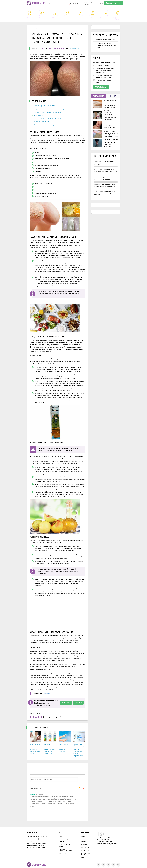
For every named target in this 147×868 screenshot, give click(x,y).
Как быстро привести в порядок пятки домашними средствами (111, 143)
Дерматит (84, 845)
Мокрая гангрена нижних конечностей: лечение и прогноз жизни (35, 749)
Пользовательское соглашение (65, 846)
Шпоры (84, 842)
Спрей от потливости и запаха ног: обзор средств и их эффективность (50, 749)
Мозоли (84, 836)
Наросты (84, 839)
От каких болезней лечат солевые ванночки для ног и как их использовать (111, 104)
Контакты (62, 842)
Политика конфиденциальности (66, 850)
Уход (83, 858)
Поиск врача (78, 703)
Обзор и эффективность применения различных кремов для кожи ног (110, 115)
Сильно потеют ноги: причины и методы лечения (105, 179)
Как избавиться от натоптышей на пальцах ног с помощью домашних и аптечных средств (105, 171)
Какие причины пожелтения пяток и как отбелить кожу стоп (65, 748)
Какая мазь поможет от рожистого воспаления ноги (111, 125)
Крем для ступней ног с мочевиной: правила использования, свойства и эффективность (79, 750)
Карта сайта (62, 853)
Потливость (85, 851)
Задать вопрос (66, 703)
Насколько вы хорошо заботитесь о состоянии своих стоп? (104, 46)
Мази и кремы (39, 115)
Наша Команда (64, 839)
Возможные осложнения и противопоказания (50, 125)
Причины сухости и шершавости (45, 106)
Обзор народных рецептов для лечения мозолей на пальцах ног (104, 163)
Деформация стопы (85, 854)
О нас (60, 836)
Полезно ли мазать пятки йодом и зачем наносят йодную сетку (111, 134)
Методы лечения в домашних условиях (47, 112)
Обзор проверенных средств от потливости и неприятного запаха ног (106, 185)
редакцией (47, 694)
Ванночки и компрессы (42, 122)
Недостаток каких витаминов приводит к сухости (51, 109)
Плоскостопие (86, 848)
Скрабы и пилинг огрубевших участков (47, 118)
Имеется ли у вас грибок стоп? (105, 39)
